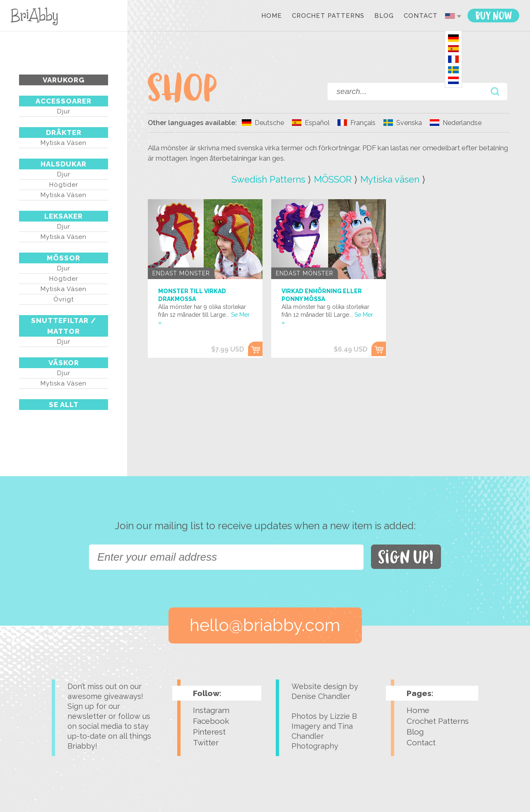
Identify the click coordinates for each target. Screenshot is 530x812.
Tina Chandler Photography (322, 736)
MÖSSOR (64, 258)
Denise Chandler (321, 696)
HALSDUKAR (64, 164)
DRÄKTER (64, 133)
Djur (64, 111)
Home (272, 16)
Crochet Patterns (328, 16)
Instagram (211, 710)
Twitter (206, 742)
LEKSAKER (64, 216)
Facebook (211, 721)
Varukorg (64, 80)
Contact (421, 16)
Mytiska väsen (64, 143)
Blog (384, 16)
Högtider (64, 185)
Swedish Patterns (268, 179)
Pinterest (209, 732)
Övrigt (64, 299)
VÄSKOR (64, 363)
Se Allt (64, 405)
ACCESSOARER (64, 101)
